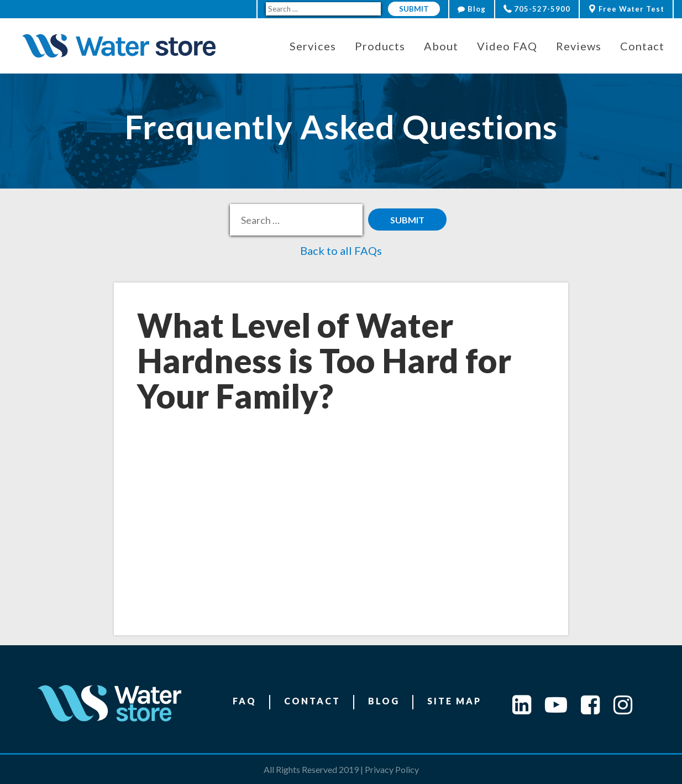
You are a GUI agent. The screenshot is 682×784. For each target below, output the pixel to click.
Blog (472, 9)
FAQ (245, 701)
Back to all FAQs (341, 250)
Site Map (454, 701)
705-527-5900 (537, 9)
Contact (312, 701)
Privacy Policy (392, 769)
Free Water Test (626, 9)
